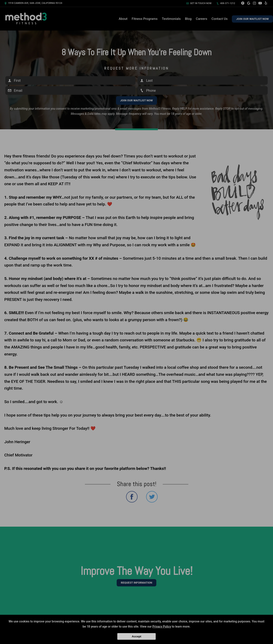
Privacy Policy (162, 627)
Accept (136, 636)
